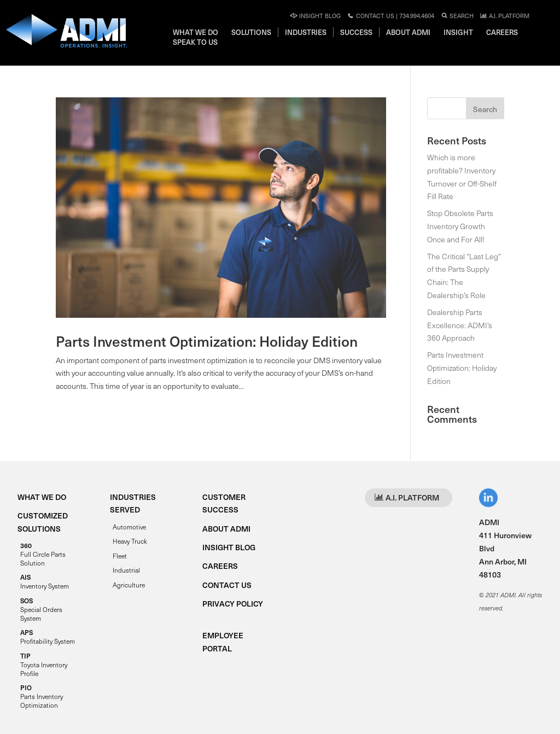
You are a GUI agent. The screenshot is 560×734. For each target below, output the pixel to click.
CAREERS (220, 566)
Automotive (129, 527)
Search (457, 16)
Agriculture (129, 585)
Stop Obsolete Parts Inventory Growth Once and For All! (460, 226)
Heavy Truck (130, 541)
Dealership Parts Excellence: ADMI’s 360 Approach (460, 325)
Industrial (126, 570)
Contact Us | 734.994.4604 (390, 16)
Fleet (120, 556)
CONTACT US (227, 585)
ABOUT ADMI (226, 529)
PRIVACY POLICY (233, 604)
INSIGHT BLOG (229, 547)
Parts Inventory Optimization (42, 696)
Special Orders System (41, 609)
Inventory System (45, 581)
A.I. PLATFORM (504, 16)
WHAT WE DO (42, 497)
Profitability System (48, 637)
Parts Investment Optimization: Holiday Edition (207, 341)
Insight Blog (315, 16)
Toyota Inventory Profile (44, 665)
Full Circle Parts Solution (43, 554)
